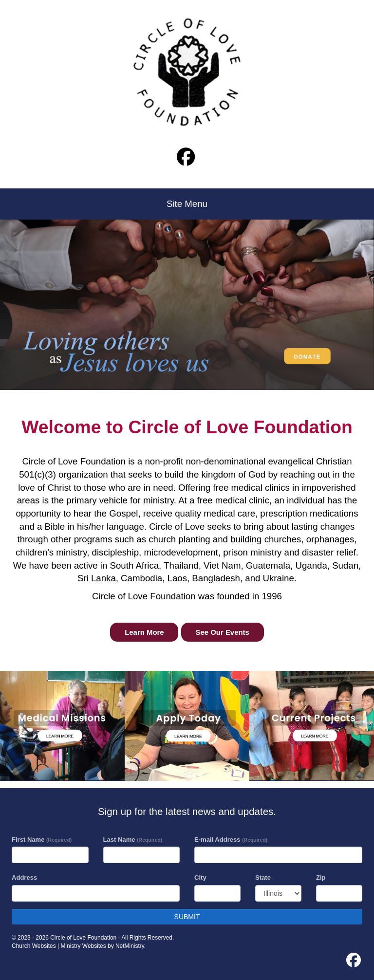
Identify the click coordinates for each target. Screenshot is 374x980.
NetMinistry (130, 946)
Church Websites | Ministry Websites (60, 946)
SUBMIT (187, 917)
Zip (321, 878)
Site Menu (187, 204)
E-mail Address (231, 840)
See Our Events (223, 632)
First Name (42, 840)
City (200, 878)
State (263, 878)
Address (24, 878)
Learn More (144, 632)
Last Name (133, 840)
